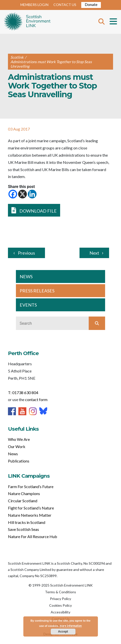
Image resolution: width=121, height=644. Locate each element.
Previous (26, 253)
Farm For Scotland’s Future (31, 486)
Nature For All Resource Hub (33, 536)
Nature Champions (24, 493)
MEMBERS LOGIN (34, 5)
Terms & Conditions (60, 592)
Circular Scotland (23, 501)
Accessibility (60, 612)
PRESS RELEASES (37, 291)
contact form (36, 399)
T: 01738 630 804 (23, 392)
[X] (22, 194)
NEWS (26, 276)
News (13, 454)
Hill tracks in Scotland (27, 522)
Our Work (17, 446)
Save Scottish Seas (23, 529)
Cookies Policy (60, 605)
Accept (63, 632)
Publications (19, 461)
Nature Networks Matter (30, 515)
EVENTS (28, 305)
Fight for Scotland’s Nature (31, 508)
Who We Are (19, 439)
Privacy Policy (60, 599)
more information (71, 626)
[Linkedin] (32, 194)
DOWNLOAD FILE (34, 210)
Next (94, 253)
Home (27, 22)
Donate (91, 4)
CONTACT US (65, 5)
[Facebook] (13, 194)
